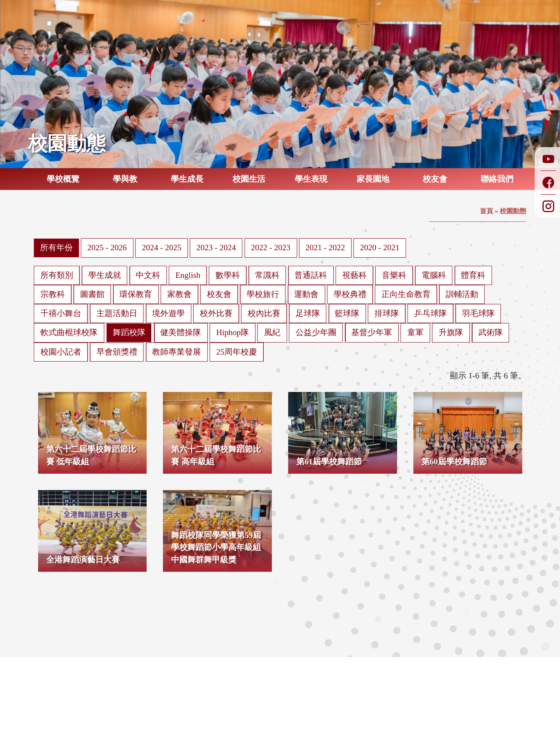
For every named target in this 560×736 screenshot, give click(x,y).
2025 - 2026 (107, 248)
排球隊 (387, 313)
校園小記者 (61, 352)
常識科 (267, 275)
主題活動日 (117, 313)
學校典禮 (350, 294)
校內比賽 (264, 313)
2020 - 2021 (380, 248)
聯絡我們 (497, 179)
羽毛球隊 (478, 313)
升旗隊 (451, 332)
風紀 (272, 332)
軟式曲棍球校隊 (69, 332)
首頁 (486, 211)
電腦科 (434, 275)
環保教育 (136, 294)
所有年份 (56, 248)
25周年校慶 (237, 352)
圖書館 (92, 294)
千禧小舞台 (61, 313)
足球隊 (308, 313)
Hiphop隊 (233, 332)
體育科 (473, 275)
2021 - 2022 (325, 248)
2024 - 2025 (162, 248)
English (188, 275)
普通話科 (311, 275)
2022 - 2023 (271, 248)
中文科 (148, 275)
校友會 (219, 294)
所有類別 (57, 275)
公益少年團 (316, 332)
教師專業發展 (177, 352)
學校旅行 (263, 294)
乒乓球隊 (430, 313)
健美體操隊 (181, 332)
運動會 (306, 294)
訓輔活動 (462, 294)
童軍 (415, 332)
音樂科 (394, 275)
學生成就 (105, 275)
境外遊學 (168, 313)
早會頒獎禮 (117, 352)
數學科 (228, 275)
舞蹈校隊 (129, 332)
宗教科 (53, 294)
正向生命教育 (406, 294)
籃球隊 (347, 313)
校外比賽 (216, 313)
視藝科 (354, 275)
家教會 (179, 294)
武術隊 (491, 332)
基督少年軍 (372, 332)
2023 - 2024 (216, 248)
